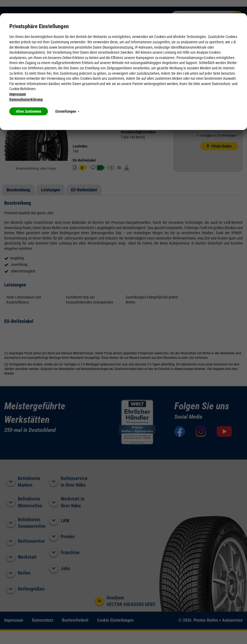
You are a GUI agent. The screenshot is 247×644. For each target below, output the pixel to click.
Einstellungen (67, 111)
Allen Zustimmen (29, 111)
